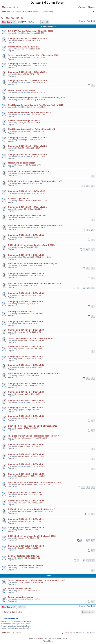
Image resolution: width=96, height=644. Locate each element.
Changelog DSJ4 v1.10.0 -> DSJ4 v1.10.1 (27, 207)
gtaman (20, 247)
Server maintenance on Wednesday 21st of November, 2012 (36, 580)
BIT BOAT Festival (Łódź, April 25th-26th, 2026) (30, 31)
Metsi (20, 530)
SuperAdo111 (23, 456)
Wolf (19, 285)
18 (90, 561)
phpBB (40, 638)
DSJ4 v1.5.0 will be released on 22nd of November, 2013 (35, 374)
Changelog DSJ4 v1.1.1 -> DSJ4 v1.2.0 (26, 501)
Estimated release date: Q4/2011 (24, 556)
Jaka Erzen (22, 503)
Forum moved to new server (22, 90)
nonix (20, 304)
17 (87, 561)
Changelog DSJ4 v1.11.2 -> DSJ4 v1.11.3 (27, 138)
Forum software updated (20, 589)
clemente (21, 165)
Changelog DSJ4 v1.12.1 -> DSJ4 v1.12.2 (27, 64)
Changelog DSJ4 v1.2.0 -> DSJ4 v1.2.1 (26, 492)
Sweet (20, 74)
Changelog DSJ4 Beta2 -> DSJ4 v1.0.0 (26, 546)
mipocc (20, 394)
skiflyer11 (21, 521)
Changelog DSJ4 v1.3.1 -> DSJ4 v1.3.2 (26, 454)
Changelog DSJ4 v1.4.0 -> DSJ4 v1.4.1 (26, 408)
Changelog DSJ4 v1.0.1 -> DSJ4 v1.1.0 (26, 528)
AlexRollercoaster (24, 438)
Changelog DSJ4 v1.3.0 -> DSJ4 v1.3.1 (26, 464)
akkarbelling (22, 314)
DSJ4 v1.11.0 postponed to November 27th (28, 171)
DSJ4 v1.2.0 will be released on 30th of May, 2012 (31, 509)
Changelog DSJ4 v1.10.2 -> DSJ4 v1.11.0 (27, 154)
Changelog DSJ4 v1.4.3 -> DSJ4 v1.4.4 (26, 383)
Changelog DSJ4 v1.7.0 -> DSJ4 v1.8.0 (26, 255)
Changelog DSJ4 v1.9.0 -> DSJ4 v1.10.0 (27, 215)
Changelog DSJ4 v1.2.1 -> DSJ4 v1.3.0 (26, 474)
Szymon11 (22, 349)
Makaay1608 (22, 340)
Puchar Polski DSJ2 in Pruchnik (23, 47)
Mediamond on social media (22, 163)
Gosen (20, 376)
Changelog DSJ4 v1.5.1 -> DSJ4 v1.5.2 (26, 347)
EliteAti (20, 558)
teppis (20, 428)
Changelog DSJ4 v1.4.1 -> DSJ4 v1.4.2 (26, 400)
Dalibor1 (21, 217)
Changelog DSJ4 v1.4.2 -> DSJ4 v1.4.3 (26, 392)
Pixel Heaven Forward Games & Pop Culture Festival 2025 (36, 105)
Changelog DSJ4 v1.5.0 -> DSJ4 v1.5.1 (26, 357)
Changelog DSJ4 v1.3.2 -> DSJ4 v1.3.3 (26, 444)
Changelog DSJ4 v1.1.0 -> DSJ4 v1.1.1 (26, 519)
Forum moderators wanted (21, 597)
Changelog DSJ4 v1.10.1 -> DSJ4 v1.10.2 (27, 191)
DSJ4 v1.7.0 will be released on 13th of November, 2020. (35, 283)
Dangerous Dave (24, 201)
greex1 (20, 538)
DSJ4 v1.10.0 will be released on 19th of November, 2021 (35, 225)
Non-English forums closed (21, 312)
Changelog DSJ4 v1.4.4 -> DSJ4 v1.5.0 (26, 365)
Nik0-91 (20, 591)
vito (19, 418)
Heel (19, 324)
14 (90, 288)
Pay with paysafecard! (19, 199)
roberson (21, 295)
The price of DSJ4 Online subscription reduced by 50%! (35, 436)
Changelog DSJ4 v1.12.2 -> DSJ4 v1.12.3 (27, 38)
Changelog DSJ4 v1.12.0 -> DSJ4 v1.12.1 (27, 72)
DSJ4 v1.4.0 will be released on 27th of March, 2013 (33, 426)
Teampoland (22, 275)
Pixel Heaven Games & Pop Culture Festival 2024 (31, 129)
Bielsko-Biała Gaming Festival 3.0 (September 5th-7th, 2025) (37, 98)
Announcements (12, 18)
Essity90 (21, 148)
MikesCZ (21, 40)
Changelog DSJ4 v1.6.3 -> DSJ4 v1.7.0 (26, 273)
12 (84, 288)
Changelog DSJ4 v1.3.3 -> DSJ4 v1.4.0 (26, 416)
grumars (21, 49)
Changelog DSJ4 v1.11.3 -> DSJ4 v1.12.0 (27, 80)
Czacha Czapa (23, 582)
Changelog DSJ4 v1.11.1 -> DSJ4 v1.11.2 (27, 146)
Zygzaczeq (22, 140)
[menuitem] (16, 7)
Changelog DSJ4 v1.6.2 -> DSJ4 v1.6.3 (26, 293)
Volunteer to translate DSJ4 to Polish (26, 566)
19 (94, 561)
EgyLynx (21, 410)
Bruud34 (21, 548)
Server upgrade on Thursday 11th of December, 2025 (33, 55)
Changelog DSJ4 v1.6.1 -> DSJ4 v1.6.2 (26, 302)
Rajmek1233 (22, 386)
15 (94, 288)
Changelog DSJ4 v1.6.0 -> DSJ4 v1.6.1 (26, 321)
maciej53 (21, 599)
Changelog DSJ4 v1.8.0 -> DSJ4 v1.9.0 (26, 235)
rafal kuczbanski (24, 66)
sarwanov (21, 332)
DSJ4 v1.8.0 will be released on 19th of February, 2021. (34, 263)
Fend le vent (22, 568)
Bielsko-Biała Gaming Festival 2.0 (24, 121)
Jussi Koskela (23, 33)
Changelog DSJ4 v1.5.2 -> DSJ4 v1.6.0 (26, 330)
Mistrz (20, 237)
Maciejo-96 (22, 209)
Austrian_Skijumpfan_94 (27, 484)
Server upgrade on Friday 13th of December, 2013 (32, 338)
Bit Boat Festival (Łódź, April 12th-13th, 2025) (30, 112)
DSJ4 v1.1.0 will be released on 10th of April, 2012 (32, 536)
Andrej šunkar (23, 183)
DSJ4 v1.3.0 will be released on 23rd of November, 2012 (34, 482)
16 (84, 561)
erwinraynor (22, 123)
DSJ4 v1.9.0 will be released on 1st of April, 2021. (32, 245)
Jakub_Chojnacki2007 (26, 257)
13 (87, 288)
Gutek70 (21, 446)
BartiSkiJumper (23, 476)
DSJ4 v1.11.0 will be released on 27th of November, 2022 (35, 181)
